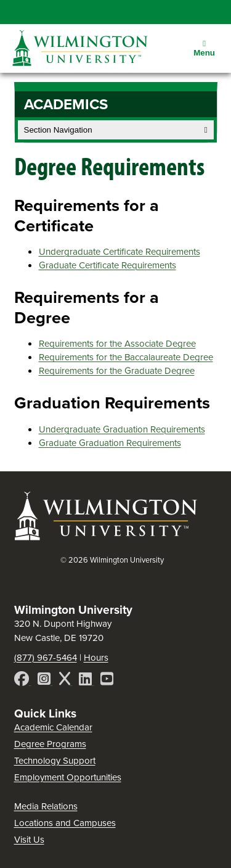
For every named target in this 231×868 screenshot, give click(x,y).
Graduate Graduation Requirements (110, 443)
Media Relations (46, 806)
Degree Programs (50, 744)
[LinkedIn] (87, 681)
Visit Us (29, 840)
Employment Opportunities (68, 777)
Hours (96, 658)
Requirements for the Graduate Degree (117, 371)
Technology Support (55, 761)
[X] (66, 681)
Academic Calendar (53, 727)
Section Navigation (116, 130)
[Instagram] (45, 681)
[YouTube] (107, 681)
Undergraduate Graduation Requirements (122, 429)
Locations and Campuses (65, 823)
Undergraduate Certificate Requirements (120, 252)
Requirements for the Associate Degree (117, 344)
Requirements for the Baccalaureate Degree (126, 357)
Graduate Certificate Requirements (107, 265)
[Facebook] (23, 681)
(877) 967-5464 (46, 658)
